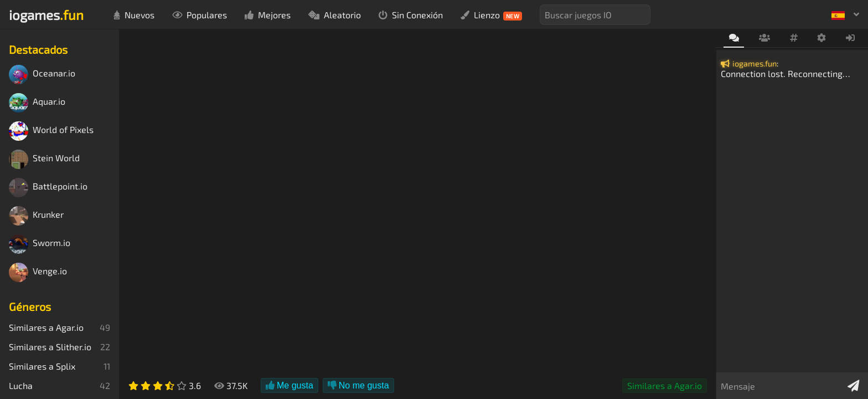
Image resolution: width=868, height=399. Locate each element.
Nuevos (134, 15)
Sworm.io (40, 244)
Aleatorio (335, 15)
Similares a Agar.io (665, 385)
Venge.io (38, 272)
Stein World (44, 159)
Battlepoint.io (48, 188)
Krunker (36, 216)
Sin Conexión (411, 15)
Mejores (268, 15)
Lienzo (492, 15)
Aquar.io (37, 103)
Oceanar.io (42, 75)
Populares (200, 15)
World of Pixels (51, 131)
